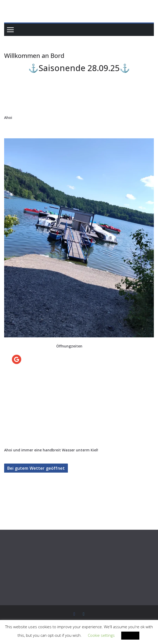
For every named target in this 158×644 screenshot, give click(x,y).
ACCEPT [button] (115, 636)
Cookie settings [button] (87, 635)
